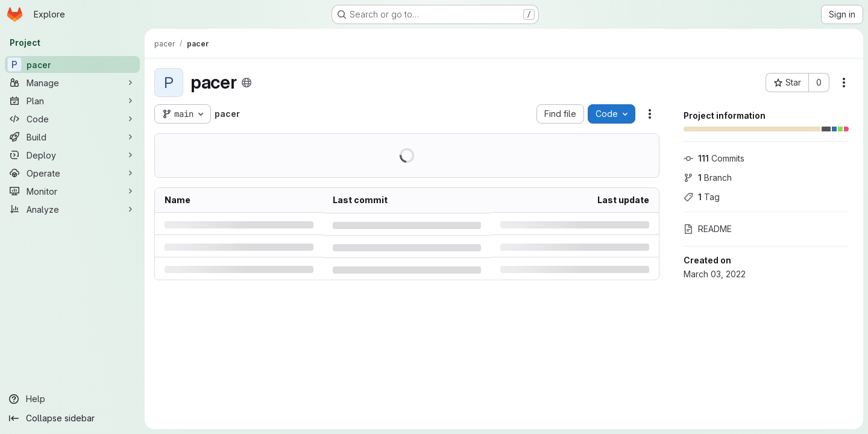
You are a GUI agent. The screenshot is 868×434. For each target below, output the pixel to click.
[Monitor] (72, 191)
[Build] (72, 137)
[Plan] (72, 101)
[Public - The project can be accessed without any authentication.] (247, 83)
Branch (708, 178)
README (708, 229)
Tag (702, 197)
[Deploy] (72, 155)
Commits (714, 158)
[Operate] (72, 173)
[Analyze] (72, 209)
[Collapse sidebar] (72, 418)
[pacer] (72, 64)
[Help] (72, 399)
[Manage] (72, 83)
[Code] (72, 119)
